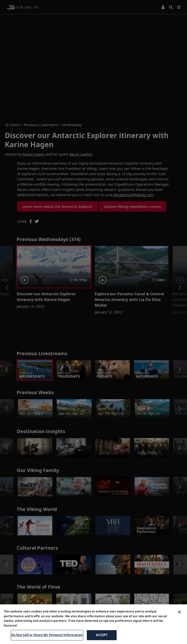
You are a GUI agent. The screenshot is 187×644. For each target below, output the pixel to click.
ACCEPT (102, 635)
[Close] (179, 612)
